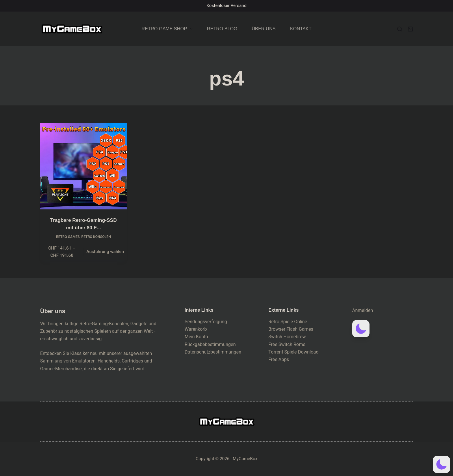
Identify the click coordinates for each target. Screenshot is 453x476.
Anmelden (363, 310)
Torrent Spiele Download (294, 352)
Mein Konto (196, 337)
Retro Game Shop (168, 29)
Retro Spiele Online (288, 322)
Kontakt (301, 29)
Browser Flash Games (291, 329)
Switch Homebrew (287, 337)
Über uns (264, 29)
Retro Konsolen (96, 237)
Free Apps (279, 359)
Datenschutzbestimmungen (213, 352)
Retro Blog (222, 29)
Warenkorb (196, 329)
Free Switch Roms (287, 344)
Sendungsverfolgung (206, 322)
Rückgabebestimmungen (210, 344)
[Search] (400, 29)
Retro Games (68, 237)
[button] (361, 329)
